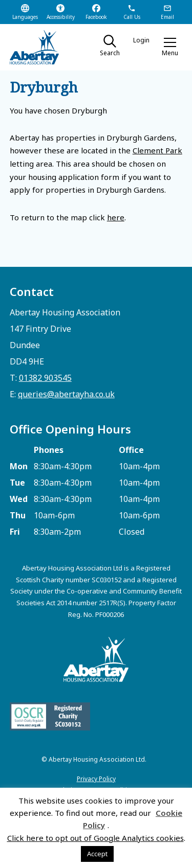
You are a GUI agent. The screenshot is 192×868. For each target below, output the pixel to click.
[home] (43, 47)
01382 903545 (45, 378)
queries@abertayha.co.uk (66, 394)
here (116, 217)
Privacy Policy (96, 779)
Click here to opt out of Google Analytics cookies (95, 838)
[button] (170, 47)
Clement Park (157, 150)
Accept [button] (97, 854)
